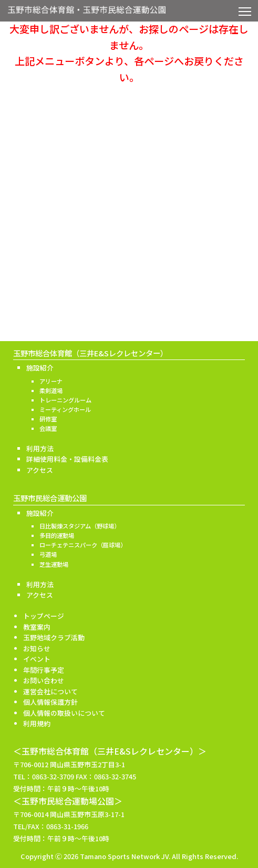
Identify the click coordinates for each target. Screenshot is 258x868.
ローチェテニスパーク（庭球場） (83, 545)
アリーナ (51, 381)
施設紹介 (40, 368)
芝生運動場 (54, 564)
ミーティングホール (65, 409)
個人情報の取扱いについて (64, 713)
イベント (37, 659)
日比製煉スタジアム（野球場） (80, 526)
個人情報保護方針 (50, 702)
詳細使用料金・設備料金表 (67, 459)
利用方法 (40, 448)
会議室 (48, 428)
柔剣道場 (51, 390)
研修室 (48, 419)
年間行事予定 (44, 670)
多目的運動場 (57, 535)
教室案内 (37, 627)
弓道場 (48, 554)
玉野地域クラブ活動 (54, 637)
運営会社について (50, 691)
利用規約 (37, 723)
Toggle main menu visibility (246, 9)
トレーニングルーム (65, 400)
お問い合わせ (44, 680)
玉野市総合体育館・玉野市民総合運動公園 (87, 13)
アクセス (40, 470)
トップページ (44, 616)
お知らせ (37, 648)
